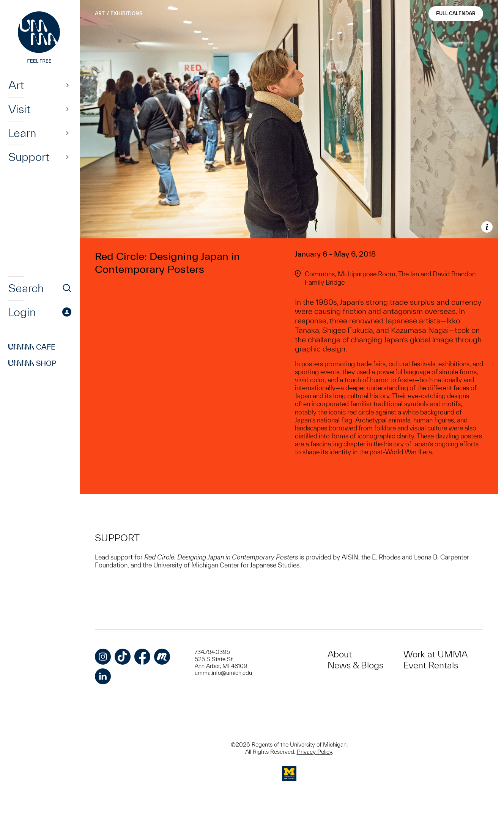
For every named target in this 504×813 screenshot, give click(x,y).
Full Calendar (456, 13)
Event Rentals (431, 665)
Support (29, 157)
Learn (22, 133)
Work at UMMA (435, 654)
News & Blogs (355, 665)
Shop (32, 363)
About (340, 654)
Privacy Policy (314, 752)
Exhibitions (126, 13)
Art (16, 85)
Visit (19, 109)
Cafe (32, 347)
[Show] (68, 85)
